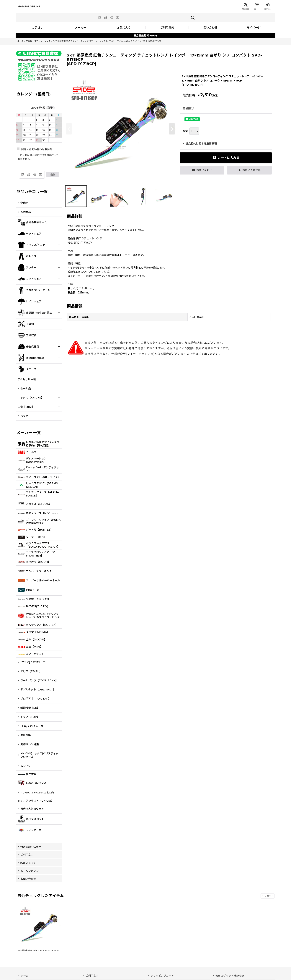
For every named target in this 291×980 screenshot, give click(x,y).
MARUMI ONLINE (29, 6)
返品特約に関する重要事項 (200, 144)
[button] (245, 6)
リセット (268, 896)
